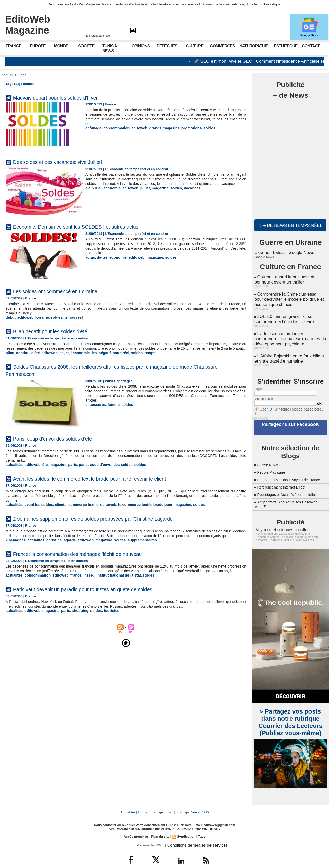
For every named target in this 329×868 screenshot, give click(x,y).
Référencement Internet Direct (285, 479)
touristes (103, 623)
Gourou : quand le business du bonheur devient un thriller (284, 277)
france (70, 588)
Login (258, 381)
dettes (101, 257)
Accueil (7, 75)
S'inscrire (279, 401)
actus (90, 257)
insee (81, 588)
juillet (140, 193)
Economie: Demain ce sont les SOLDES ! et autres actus (91, 226)
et (62, 357)
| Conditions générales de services (193, 836)
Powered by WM (148, 836)
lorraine (39, 317)
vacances (183, 193)
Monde (61, 46)
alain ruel (93, 193)
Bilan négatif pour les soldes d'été (59, 331)
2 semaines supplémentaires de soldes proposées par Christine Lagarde (112, 522)
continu (21, 357)
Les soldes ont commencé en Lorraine (65, 291)
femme (111, 409)
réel (116, 357)
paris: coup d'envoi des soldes (97, 469)
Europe (38, 46)
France (13, 46)
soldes (199, 128)
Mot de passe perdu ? (303, 401)
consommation (114, 128)
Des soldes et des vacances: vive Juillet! (68, 162)
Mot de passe (264, 391)
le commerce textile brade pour (133, 508)
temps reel (68, 317)
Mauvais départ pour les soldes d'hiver (66, 97)
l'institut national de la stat (108, 588)
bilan (10, 357)
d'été (33, 357)
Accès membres (137, 827)
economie (110, 193)
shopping (74, 623)
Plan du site (160, 827)
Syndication (185, 827)
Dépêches (167, 46)
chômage (93, 128)
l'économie (74, 357)
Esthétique (286, 46)
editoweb (135, 128)
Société (86, 46)
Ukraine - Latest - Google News (283, 251)
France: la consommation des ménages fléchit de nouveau (93, 562)
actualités (13, 469)
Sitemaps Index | (162, 803)
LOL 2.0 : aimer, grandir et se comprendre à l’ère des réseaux (283, 314)
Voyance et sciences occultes (279, 521)
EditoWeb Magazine (28, 25)
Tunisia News (110, 48)
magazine (154, 193)
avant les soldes (36, 508)
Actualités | (130, 803)
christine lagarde (56, 548)
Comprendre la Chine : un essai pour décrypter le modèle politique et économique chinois (289, 296)
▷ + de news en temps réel (291, 224)
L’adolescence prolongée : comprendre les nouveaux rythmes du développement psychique (289, 333)
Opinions (141, 46)
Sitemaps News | (188, 803)
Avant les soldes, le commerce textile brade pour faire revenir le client (108, 482)
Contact (311, 46)
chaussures (95, 409)
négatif (97, 357)
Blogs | (144, 803)
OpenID (265, 401)
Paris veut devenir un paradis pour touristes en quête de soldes (99, 601)
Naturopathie (254, 46)
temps (139, 357)
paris (67, 469)
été (42, 469)
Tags (22, 75)
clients (56, 508)
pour (108, 357)
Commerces (222, 46)
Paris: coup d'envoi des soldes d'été (62, 442)
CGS (204, 803)
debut (10, 317)
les (87, 357)
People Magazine (273, 459)
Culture (195, 46)
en (57, 357)
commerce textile (77, 508)
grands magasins (158, 128)
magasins (47, 623)
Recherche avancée (97, 36)
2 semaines (15, 548)
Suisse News (269, 452)
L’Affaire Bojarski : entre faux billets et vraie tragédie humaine (290, 351)
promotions (182, 128)
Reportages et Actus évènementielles (291, 486)
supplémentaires (130, 548)
